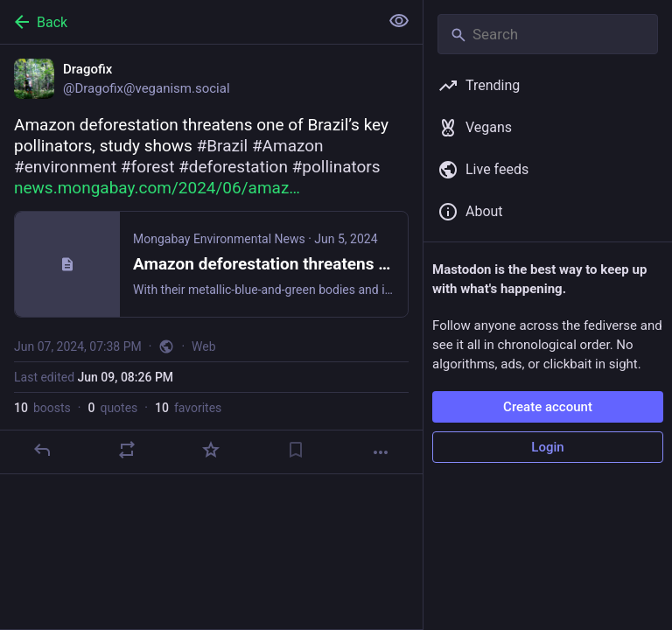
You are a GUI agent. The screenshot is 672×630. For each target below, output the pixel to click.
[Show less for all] (399, 21)
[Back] (188, 22)
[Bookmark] (296, 450)
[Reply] (42, 450)
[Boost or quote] (127, 450)
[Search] (548, 34)
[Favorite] (211, 450)
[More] (381, 452)
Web (204, 346)
